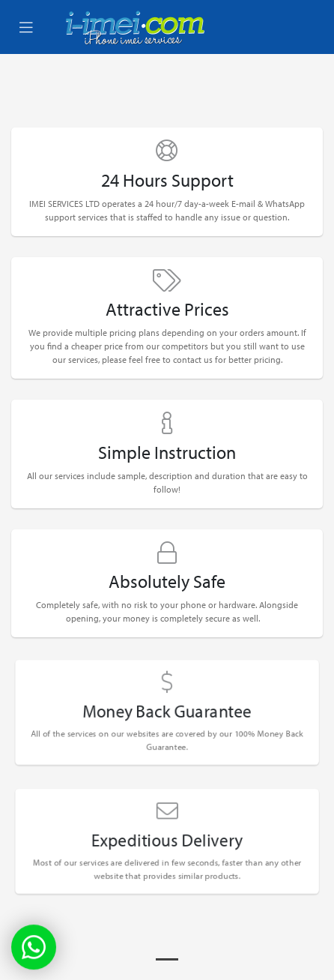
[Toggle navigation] (26, 28)
